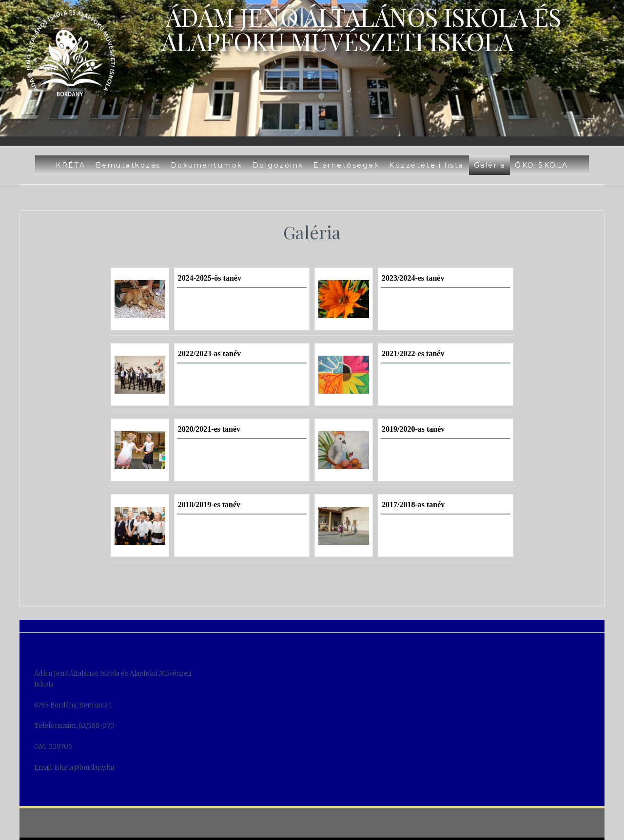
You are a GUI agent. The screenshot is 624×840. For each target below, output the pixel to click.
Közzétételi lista (427, 165)
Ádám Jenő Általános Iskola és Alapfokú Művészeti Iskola (361, 29)
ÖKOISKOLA (542, 165)
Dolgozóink (278, 165)
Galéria (490, 165)
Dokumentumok (207, 165)
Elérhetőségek (347, 165)
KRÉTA (71, 165)
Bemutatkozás (128, 165)
